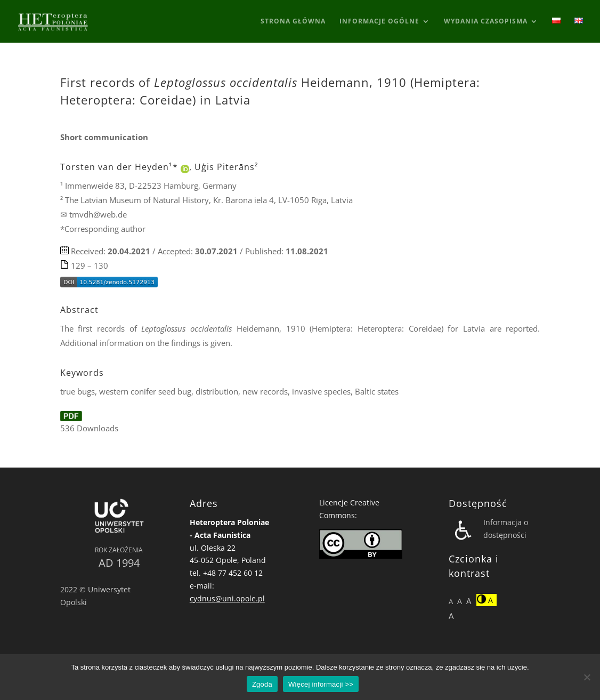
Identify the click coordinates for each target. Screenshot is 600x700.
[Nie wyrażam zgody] (587, 677)
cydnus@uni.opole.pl (227, 598)
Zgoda (262, 684)
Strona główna (293, 22)
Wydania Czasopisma (486, 22)
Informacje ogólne (379, 22)
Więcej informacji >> (321, 684)
